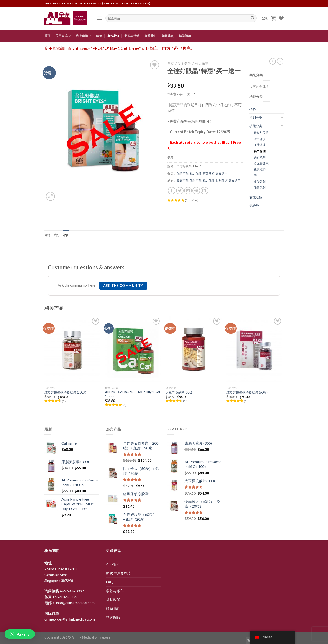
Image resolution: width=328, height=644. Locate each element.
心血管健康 (261, 163)
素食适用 (222, 173)
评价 (66, 235)
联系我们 (151, 36)
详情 (47, 235)
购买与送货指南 (119, 573)
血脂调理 (260, 145)
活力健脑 (260, 139)
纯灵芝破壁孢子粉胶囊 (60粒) (247, 392)
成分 (57, 235)
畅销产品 (183, 180)
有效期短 (113, 36)
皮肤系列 (260, 182)
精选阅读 (185, 36)
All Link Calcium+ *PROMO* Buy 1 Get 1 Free (133, 394)
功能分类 (184, 63)
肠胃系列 (260, 188)
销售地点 (168, 36)
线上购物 (83, 36)
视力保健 (202, 63)
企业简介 (113, 564)
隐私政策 (113, 599)
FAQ (110, 582)
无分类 (254, 205)
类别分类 (256, 118)
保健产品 (183, 173)
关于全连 (63, 36)
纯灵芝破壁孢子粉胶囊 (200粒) (66, 392)
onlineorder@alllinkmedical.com (70, 619)
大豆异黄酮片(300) (179, 392)
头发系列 (260, 157)
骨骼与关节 (261, 133)
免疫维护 (260, 169)
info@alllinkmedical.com (75, 603)
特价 (99, 36)
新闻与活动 (132, 36)
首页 (47, 36)
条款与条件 (115, 591)
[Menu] (100, 18)
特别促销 (222, 180)
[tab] (47, 235)
